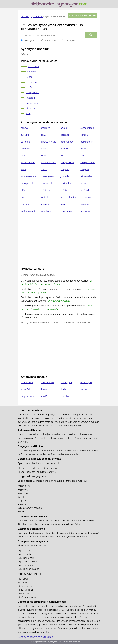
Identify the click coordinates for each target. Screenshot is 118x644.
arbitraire (45, 128)
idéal (83, 156)
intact (44, 169)
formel (44, 156)
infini (23, 169)
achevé (25, 128)
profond (85, 190)
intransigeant (48, 176)
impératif (31, 98)
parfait (30, 87)
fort (62, 156)
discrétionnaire (49, 142)
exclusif (65, 149)
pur (23, 197)
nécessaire (86, 176)
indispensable (88, 163)
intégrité (85, 169)
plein (83, 183)
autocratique (87, 128)
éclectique (86, 382)
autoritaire (34, 66)
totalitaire (85, 204)
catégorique (32, 93)
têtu (63, 204)
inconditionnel (48, 163)
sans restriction (69, 197)
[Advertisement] (59, 240)
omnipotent (27, 183)
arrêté (64, 128)
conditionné (27, 382)
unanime (85, 211)
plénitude (46, 190)
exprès (84, 149)
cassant (65, 135)
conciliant (66, 396)
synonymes (47, 25)
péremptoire (47, 183)
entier (30, 77)
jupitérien (66, 176)
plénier (24, 190)
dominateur (87, 142)
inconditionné (28, 163)
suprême (45, 204)
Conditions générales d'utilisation (35, 637)
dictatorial (31, 108)
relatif (44, 396)
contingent (66, 382)
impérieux (32, 82)
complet (32, 72)
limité (63, 389)
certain (84, 135)
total (28, 113)
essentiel (26, 149)
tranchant (46, 211)
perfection (66, 183)
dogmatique (67, 142)
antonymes (66, 25)
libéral (44, 389)
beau (43, 135)
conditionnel (47, 382)
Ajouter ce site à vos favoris (82, 16)
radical (44, 197)
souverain (86, 197)
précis (64, 190)
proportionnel (28, 396)
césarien (25, 142)
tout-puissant (28, 211)
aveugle (25, 135)
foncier (24, 156)
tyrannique (66, 211)
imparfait (25, 389)
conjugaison (30, 29)
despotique (32, 103)
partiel (84, 389)
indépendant (67, 163)
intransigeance (29, 176)
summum (26, 204)
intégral (65, 169)
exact (44, 149)
